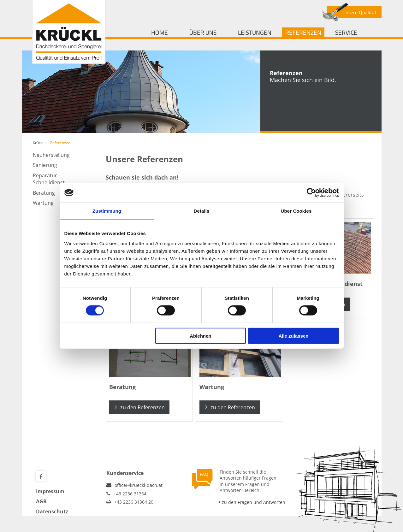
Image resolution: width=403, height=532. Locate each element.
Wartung (43, 203)
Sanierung (45, 165)
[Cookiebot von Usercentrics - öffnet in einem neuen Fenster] (311, 193)
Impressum (50, 491)
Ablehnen (200, 336)
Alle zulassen (293, 336)
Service (346, 32)
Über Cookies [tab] (296, 211)
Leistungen (255, 32)
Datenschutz (52, 511)
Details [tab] (202, 211)
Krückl (38, 143)
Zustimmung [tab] (107, 211)
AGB (41, 501)
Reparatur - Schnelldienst (49, 179)
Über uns (203, 32)
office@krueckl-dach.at (139, 485)
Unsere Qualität (359, 12)
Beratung (44, 193)
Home (160, 32)
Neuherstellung (51, 155)
